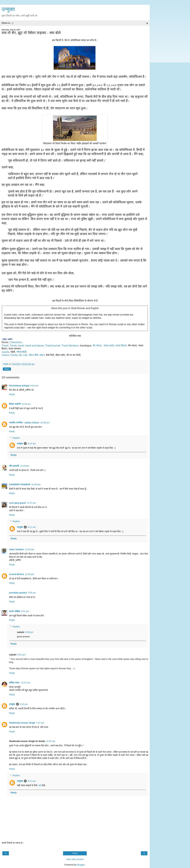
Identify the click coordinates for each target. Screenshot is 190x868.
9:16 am (34, 386)
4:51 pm (25, 611)
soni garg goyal (17, 503)
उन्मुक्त (8, 9)
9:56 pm (29, 632)
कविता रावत (15, 683)
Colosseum (16, 342)
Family (14, 355)
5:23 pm (24, 704)
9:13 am (32, 444)
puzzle (6, 352)
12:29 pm (25, 466)
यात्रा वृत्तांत (109, 346)
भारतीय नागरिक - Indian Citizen (24, 423)
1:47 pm (40, 723)
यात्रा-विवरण (121, 346)
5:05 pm (32, 593)
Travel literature (70, 346)
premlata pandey (18, 593)
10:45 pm (36, 484)
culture (5, 355)
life (20, 355)
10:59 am (45, 423)
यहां (40, 785)
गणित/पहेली (21, 352)
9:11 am (32, 527)
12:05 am (29, 549)
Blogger (81, 865)
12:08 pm (30, 574)
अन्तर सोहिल (15, 611)
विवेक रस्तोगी (15, 404)
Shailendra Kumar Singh (22, 723)
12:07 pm (26, 683)
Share (7, 369)
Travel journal (53, 346)
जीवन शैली (33, 355)
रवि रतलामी (14, 466)
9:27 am (32, 781)
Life (25, 355)
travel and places (35, 346)
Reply (12, 394)
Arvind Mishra (17, 574)
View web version (75, 859)
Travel (5, 346)
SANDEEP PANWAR (20, 484)
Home (75, 853)
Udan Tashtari (16, 549)
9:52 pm (21, 655)
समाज (42, 355)
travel (21, 346)
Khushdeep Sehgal (19, 386)
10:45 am (26, 404)
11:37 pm (31, 503)
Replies (16, 438)
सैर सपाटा (97, 346)
